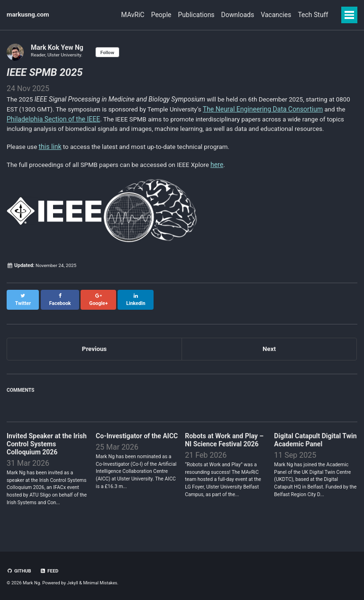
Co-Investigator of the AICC (137, 442)
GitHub (19, 571)
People (134, 15)
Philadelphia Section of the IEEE (77, 119)
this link (52, 157)
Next (269, 354)
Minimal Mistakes (102, 583)
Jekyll (73, 583)
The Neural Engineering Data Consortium (290, 109)
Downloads (224, 15)
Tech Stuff (312, 15)
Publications (176, 15)
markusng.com (29, 15)
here (228, 176)
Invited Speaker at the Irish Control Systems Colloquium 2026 (47, 450)
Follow (110, 52)
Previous (94, 354)
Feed (50, 571)
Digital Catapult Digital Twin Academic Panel (315, 446)
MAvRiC (99, 15)
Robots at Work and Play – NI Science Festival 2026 (224, 446)
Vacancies (269, 15)
